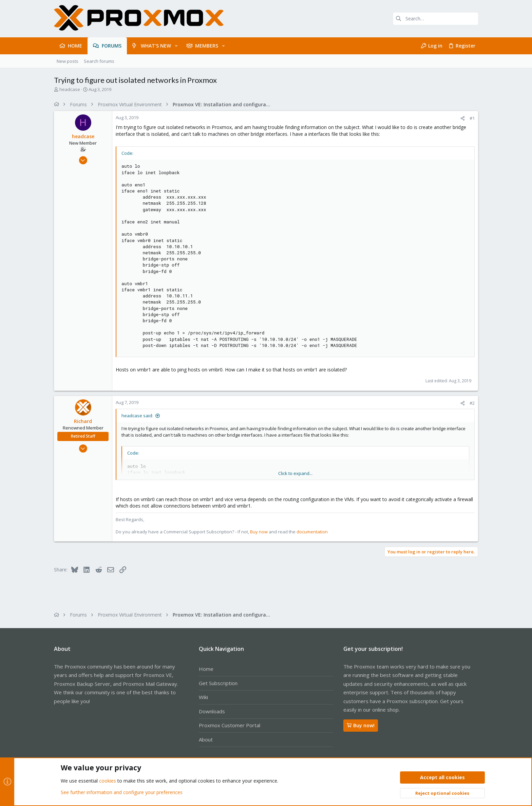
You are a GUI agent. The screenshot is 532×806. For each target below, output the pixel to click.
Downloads (212, 711)
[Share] (463, 118)
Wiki (203, 697)
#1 (472, 118)
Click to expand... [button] (295, 473)
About (206, 739)
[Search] (436, 19)
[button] (176, 46)
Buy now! (361, 725)
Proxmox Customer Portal (230, 725)
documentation (312, 532)
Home (206, 669)
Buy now (259, 532)
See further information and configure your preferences (122, 792)
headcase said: (137, 416)
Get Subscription (218, 683)
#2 (472, 403)
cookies (108, 781)
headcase (70, 89)
